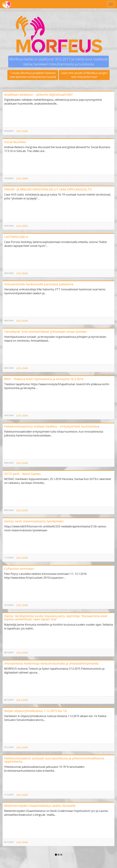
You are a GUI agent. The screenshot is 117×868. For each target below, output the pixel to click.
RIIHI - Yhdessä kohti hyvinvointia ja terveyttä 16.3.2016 (44, 379)
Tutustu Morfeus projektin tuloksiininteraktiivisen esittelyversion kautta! (33, 75)
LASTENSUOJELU (16, 237)
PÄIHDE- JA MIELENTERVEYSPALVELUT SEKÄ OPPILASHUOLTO (48, 189)
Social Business (15, 142)
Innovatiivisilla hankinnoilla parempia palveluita (39, 284)
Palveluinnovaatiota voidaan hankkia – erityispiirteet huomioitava (52, 426)
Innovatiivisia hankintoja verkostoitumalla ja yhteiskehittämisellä (51, 663)
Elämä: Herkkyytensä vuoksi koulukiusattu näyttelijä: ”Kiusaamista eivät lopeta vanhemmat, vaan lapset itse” (56, 618)
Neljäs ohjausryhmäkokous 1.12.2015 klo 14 (35, 711)
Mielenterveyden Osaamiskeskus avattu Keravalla (40, 806)
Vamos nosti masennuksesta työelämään (34, 521)
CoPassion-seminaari (19, 569)
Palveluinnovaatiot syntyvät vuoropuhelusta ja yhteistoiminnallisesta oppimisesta (54, 760)
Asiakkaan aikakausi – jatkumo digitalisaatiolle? (38, 94)
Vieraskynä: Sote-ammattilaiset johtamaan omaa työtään (45, 332)
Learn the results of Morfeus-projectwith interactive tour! (84, 75)
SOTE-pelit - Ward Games (22, 474)
